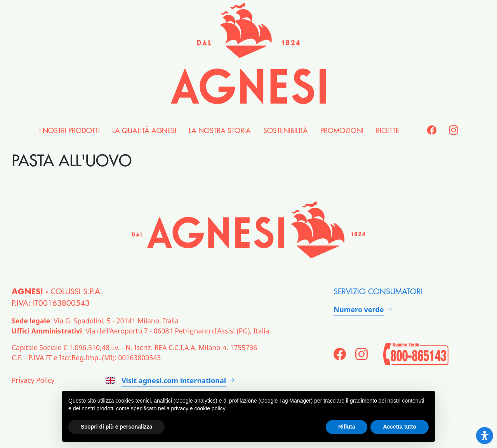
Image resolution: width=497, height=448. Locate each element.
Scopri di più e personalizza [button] (116, 427)
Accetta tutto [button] (400, 427)
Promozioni (342, 131)
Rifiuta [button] (347, 427)
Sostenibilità (286, 131)
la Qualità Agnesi (144, 131)
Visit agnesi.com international (166, 380)
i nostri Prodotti (70, 131)
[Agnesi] (248, 54)
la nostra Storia (220, 131)
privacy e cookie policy (198, 408)
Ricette (388, 131)
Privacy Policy (33, 380)
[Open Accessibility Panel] (485, 436)
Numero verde (359, 309)
